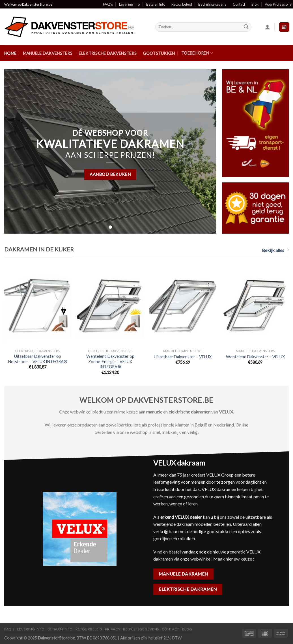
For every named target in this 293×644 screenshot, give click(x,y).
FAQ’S (9, 629)
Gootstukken (159, 53)
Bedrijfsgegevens (212, 4)
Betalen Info (156, 4)
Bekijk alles (275, 250)
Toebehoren (197, 53)
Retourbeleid (182, 4)
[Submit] (246, 27)
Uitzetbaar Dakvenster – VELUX (183, 357)
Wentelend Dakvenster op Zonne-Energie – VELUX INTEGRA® (110, 361)
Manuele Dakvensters (48, 53)
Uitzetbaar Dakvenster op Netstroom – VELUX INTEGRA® (38, 359)
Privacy (113, 629)
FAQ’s (108, 4)
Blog (255, 4)
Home (10, 53)
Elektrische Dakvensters (108, 53)
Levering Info (129, 4)
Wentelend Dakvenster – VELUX (255, 357)
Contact (239, 4)
